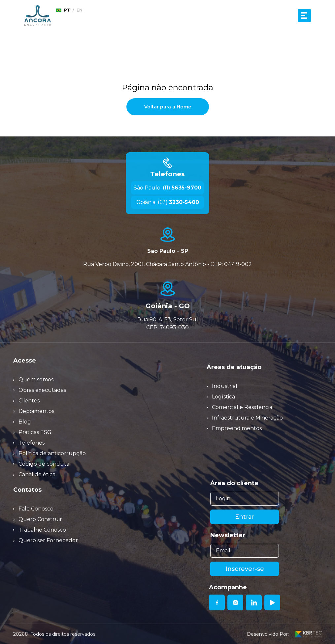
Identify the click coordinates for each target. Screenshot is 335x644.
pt (63, 10)
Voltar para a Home (168, 107)
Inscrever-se (245, 569)
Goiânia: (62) (168, 202)
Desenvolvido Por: (284, 634)
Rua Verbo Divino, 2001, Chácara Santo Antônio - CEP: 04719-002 (167, 264)
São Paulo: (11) (167, 188)
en (80, 10)
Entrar (245, 517)
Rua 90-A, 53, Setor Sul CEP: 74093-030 (168, 323)
